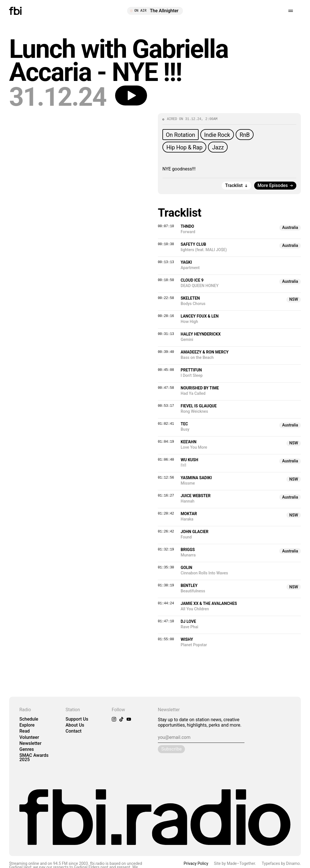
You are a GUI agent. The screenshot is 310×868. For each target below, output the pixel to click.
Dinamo (293, 863)
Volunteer (29, 737)
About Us (75, 725)
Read (25, 731)
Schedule (29, 719)
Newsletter (30, 743)
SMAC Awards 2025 (34, 757)
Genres (27, 749)
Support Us (77, 719)
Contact (74, 731)
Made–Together (241, 863)
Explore (27, 725)
